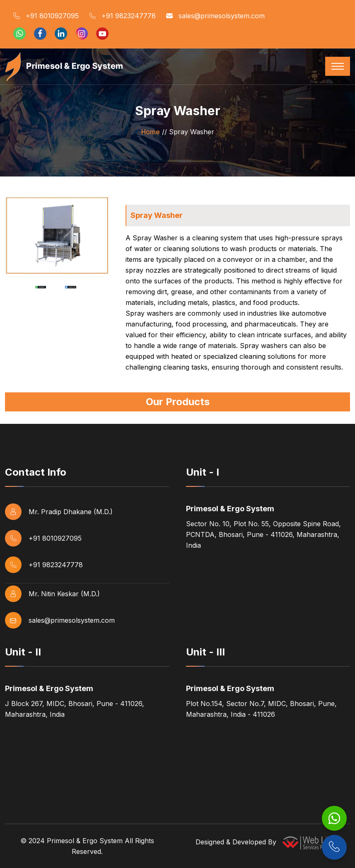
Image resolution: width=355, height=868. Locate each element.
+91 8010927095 (46, 16)
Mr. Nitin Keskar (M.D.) (52, 594)
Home (151, 132)
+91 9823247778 (122, 16)
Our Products (178, 402)
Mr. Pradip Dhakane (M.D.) (59, 512)
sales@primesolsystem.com (215, 16)
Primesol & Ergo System (85, 841)
